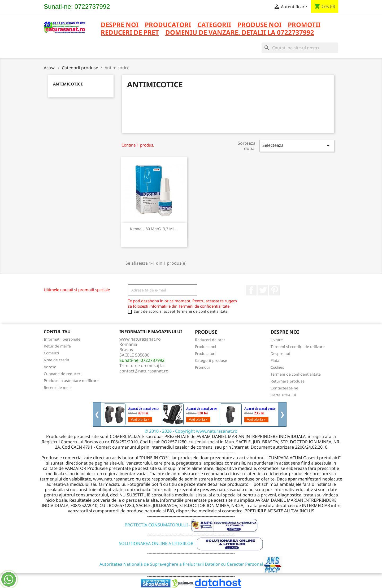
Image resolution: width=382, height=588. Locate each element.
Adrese (50, 367)
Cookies (277, 367)
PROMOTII (304, 25)
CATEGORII (214, 25)
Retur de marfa (57, 346)
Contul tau (57, 332)
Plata (275, 360)
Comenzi (51, 353)
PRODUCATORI (168, 25)
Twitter (263, 290)
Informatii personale (62, 339)
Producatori (205, 353)
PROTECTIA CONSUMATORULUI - (191, 525)
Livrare (277, 340)
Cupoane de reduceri (63, 374)
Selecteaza (297, 146)
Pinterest (275, 290)
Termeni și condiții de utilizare (298, 347)
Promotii (202, 367)
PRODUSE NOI (259, 25)
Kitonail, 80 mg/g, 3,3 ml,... (154, 229)
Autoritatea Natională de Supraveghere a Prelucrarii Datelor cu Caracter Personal (191, 564)
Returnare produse (288, 381)
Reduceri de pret (210, 340)
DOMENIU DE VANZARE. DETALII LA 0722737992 (240, 33)
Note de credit (57, 360)
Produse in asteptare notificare (71, 381)
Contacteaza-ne (284, 388)
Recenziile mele (58, 387)
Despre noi (120, 25)
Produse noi (206, 347)
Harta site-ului (283, 395)
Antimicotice (68, 84)
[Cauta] (300, 48)
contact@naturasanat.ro (144, 371)
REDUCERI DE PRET (130, 33)
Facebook (251, 290)
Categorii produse (211, 360)
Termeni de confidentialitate (296, 374)
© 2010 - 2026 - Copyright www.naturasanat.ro (191, 431)
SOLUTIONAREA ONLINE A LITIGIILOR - (191, 543)
